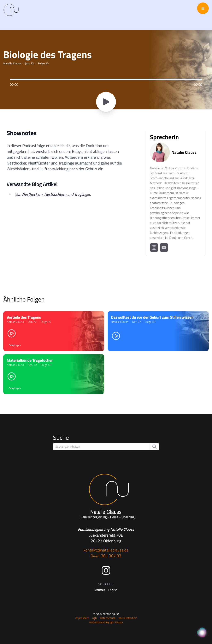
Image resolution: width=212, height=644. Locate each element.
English (113, 590)
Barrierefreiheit (128, 618)
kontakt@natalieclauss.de (106, 550)
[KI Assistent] (202, 633)
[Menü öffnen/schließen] (203, 8)
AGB (95, 618)
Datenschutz (108, 618)
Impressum (82, 618)
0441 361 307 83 (106, 556)
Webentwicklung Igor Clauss (106, 622)
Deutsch (100, 590)
